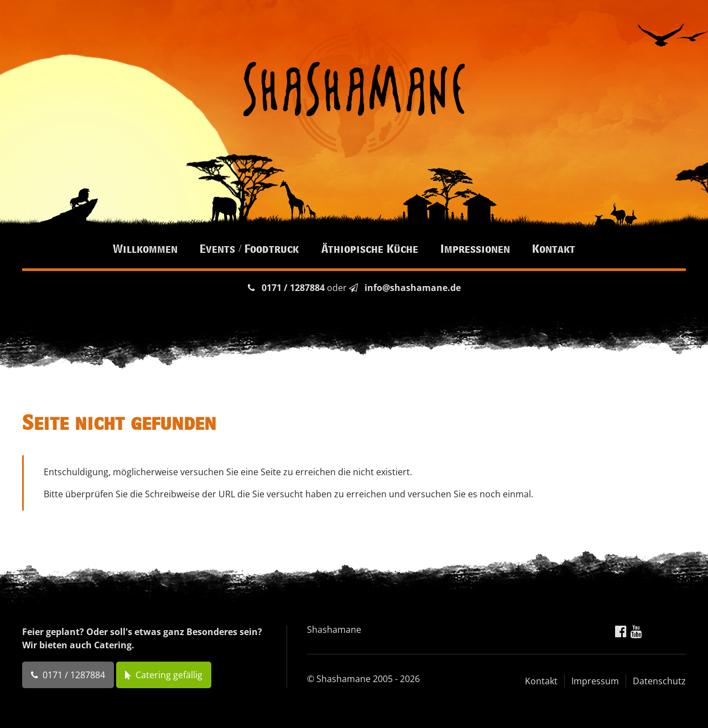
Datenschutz (659, 681)
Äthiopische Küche (370, 248)
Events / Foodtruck (249, 248)
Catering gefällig (169, 675)
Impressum (595, 681)
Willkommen (145, 248)
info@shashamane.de (413, 288)
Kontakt (554, 248)
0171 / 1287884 (293, 288)
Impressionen (475, 248)
